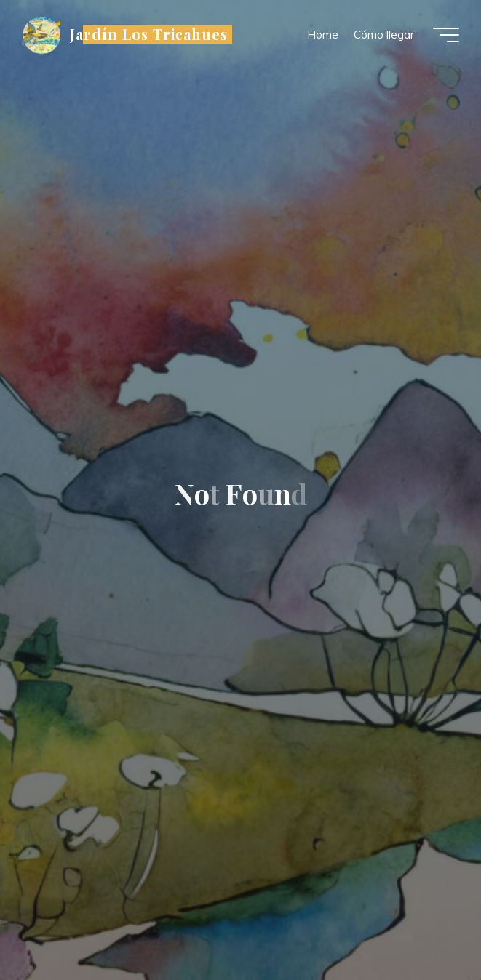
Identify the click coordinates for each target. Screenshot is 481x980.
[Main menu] (446, 35)
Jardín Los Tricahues (149, 34)
